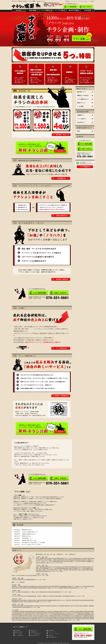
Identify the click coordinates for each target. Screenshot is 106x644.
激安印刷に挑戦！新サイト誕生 (29, 540)
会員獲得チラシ (81, 115)
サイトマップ (74, 1)
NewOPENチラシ (81, 122)
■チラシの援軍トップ (20, 627)
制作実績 (18, 630)
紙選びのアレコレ (81, 103)
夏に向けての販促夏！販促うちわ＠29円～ (32, 545)
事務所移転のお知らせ (27, 530)
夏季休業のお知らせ (27, 536)
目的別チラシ (34, 630)
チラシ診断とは (19, 635)
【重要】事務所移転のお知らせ (29, 534)
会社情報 (51, 630)
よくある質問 (80, 106)
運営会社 (68, 1)
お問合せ (92, 1)
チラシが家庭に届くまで (83, 99)
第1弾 (78, 131)
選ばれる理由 (19, 632)
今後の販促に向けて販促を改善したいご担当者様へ (34, 543)
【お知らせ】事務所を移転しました (30, 532)
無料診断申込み (53, 637)
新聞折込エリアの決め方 (83, 96)
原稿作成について (81, 92)
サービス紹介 (19, 634)
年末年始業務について (27, 538)
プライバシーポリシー (84, 1)
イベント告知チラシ (82, 119)
